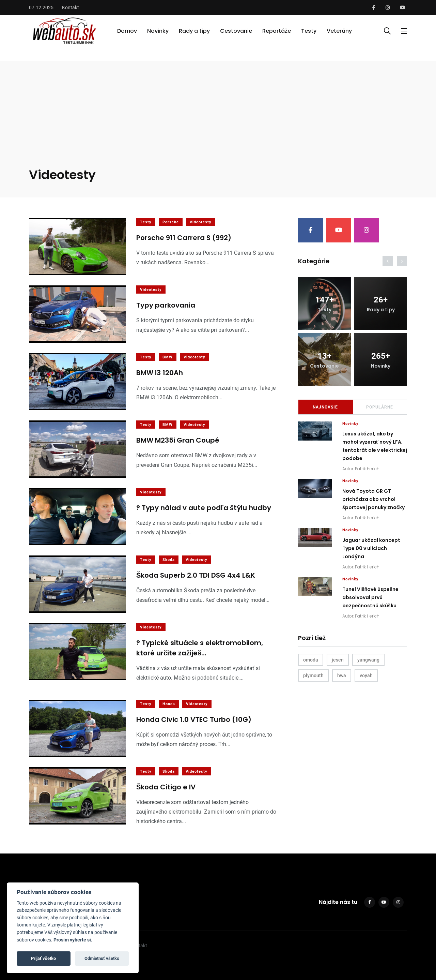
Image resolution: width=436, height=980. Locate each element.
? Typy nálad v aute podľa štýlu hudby (204, 508)
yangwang (368, 660)
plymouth (313, 675)
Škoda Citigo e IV (166, 787)
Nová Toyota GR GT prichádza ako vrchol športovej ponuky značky (373, 499)
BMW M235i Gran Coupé (178, 441)
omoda (311, 660)
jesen (338, 660)
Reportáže (277, 31)
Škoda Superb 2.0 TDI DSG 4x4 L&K (196, 576)
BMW (168, 357)
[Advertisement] (218, 115)
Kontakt (71, 8)
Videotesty (201, 222)
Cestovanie (236, 31)
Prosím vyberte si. (73, 940)
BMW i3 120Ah (160, 373)
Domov (127, 31)
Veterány (339, 31)
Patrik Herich (367, 469)
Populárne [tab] (380, 407)
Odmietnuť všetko (102, 958)
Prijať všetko (43, 958)
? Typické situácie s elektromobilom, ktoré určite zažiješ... (200, 648)
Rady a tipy (194, 31)
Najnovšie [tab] (325, 407)
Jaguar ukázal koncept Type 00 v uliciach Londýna (371, 548)
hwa (342, 675)
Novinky (158, 31)
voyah (366, 675)
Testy (309, 31)
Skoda (169, 560)
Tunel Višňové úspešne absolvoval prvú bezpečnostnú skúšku (370, 597)
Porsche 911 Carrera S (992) (184, 238)
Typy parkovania (166, 306)
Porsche (171, 222)
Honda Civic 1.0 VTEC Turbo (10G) (194, 720)
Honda (169, 704)
